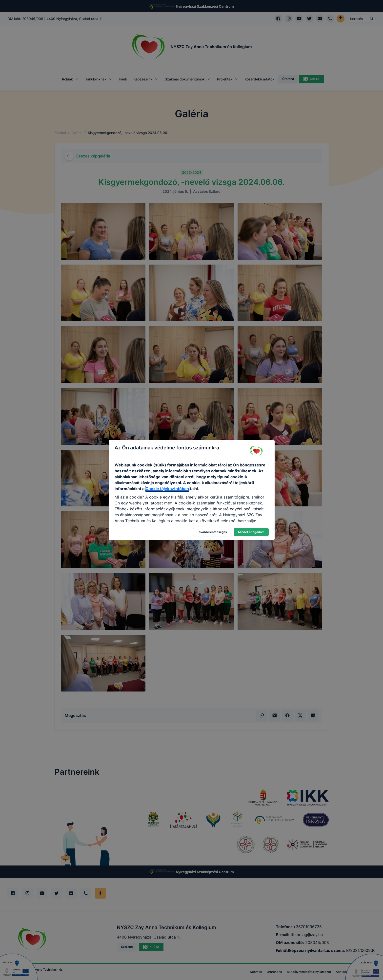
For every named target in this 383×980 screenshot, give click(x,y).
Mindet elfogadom (251, 532)
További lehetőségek (212, 532)
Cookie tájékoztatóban (167, 489)
